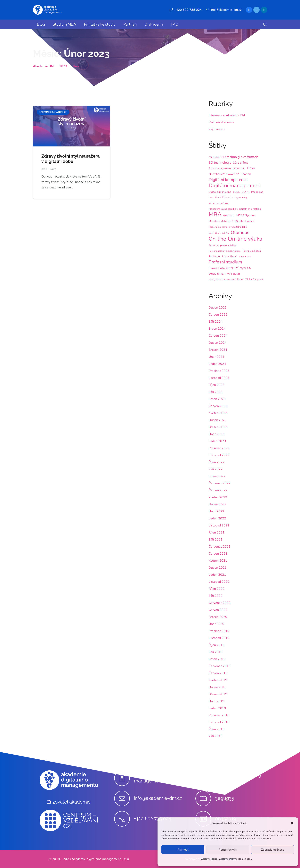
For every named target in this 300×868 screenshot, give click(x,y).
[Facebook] (249, 10)
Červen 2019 (218, 673)
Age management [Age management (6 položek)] (220, 168)
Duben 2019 (218, 687)
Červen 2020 (218, 610)
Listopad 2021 (219, 525)
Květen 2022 (218, 497)
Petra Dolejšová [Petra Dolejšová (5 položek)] (252, 251)
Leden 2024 (217, 364)
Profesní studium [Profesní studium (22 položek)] (225, 262)
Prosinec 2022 (219, 448)
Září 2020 (216, 596)
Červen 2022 (218, 490)
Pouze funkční (228, 850)
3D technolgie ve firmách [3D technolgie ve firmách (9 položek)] (240, 157)
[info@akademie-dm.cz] (124, 798)
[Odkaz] (48, 10)
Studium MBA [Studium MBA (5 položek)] (217, 274)
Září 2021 (216, 540)
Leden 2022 (217, 518)
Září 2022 (216, 469)
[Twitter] (256, 10)
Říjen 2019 (217, 645)
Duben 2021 (218, 568)
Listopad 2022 (219, 455)
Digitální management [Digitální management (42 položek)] (234, 186)
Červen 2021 (218, 554)
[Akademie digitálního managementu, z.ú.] (124, 778)
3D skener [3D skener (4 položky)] (214, 157)
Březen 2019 (218, 694)
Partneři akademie (221, 122)
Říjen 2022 (217, 462)
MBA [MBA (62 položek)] (215, 214)
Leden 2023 (217, 441)
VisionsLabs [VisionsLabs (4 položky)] (234, 274)
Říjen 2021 (217, 533)
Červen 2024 (218, 336)
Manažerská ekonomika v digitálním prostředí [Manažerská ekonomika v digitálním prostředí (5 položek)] (235, 209)
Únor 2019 (216, 701)
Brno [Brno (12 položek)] (251, 168)
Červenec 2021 (220, 547)
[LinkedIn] (264, 10)
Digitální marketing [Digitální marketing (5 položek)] (220, 192)
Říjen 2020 (217, 589)
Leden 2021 (217, 575)
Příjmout (183, 850)
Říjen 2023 (217, 385)
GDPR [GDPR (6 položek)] (245, 192)
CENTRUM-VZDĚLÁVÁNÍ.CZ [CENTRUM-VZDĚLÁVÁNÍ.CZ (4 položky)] (224, 174)
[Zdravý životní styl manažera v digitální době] (72, 109)
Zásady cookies (209, 859)
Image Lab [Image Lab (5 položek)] (257, 192)
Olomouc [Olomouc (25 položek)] (240, 232)
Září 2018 (216, 736)
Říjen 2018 (217, 729)
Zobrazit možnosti (273, 850)
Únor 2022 (216, 511)
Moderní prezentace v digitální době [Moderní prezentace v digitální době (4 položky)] (228, 227)
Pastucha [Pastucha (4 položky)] (214, 245)
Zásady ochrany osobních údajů (236, 859)
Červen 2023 (218, 406)
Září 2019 (216, 652)
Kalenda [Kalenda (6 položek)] (227, 197)
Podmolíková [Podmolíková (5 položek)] (230, 256)
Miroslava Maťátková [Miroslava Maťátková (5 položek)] (221, 221)
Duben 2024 (218, 343)
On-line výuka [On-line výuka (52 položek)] (245, 239)
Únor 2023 (216, 434)
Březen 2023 (218, 427)
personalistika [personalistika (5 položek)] (228, 245)
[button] (292, 823)
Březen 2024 (218, 350)
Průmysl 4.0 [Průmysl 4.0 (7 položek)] (243, 268)
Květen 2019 (218, 680)
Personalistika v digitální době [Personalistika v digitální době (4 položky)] (225, 251)
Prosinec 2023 (219, 371)
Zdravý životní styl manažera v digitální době (71, 159)
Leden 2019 (217, 708)
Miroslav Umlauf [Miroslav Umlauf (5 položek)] (244, 221)
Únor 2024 (216, 357)
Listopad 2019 (219, 638)
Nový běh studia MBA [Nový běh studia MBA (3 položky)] (219, 233)
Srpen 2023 (217, 399)
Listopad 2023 (219, 378)
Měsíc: (71, 54)
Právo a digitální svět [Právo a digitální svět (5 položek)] (221, 268)
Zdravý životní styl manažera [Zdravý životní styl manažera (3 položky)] (222, 280)
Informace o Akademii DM (227, 115)
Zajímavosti (217, 129)
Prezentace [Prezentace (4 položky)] (245, 257)
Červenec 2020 (220, 603)
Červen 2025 (218, 315)
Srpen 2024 (217, 329)
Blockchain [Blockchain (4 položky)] (239, 169)
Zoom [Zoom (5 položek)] (240, 279)
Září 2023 (216, 392)
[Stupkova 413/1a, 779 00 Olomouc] (205, 778)
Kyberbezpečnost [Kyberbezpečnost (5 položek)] (219, 203)
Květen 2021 (218, 561)
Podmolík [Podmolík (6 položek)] (214, 256)
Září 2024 (216, 322)
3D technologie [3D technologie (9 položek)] (220, 163)
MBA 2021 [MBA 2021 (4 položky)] (229, 216)
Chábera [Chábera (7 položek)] (246, 174)
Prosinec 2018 (219, 715)
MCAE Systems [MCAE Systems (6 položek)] (246, 215)
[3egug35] (205, 798)
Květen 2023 (218, 413)
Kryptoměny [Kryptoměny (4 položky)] (241, 198)
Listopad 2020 (219, 582)
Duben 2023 (218, 420)
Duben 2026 (218, 308)
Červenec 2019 (220, 666)
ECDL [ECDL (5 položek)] (236, 192)
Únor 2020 (216, 624)
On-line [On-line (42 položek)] (217, 239)
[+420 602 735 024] (124, 819)
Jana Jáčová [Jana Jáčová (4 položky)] (215, 198)
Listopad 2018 (219, 722)
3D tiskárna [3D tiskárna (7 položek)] (241, 163)
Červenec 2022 (220, 483)
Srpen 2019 (217, 659)
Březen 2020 (218, 617)
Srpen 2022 (217, 476)
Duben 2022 (218, 504)
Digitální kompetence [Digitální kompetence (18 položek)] (228, 180)
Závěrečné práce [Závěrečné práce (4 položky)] (254, 279)
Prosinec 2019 (219, 631)
